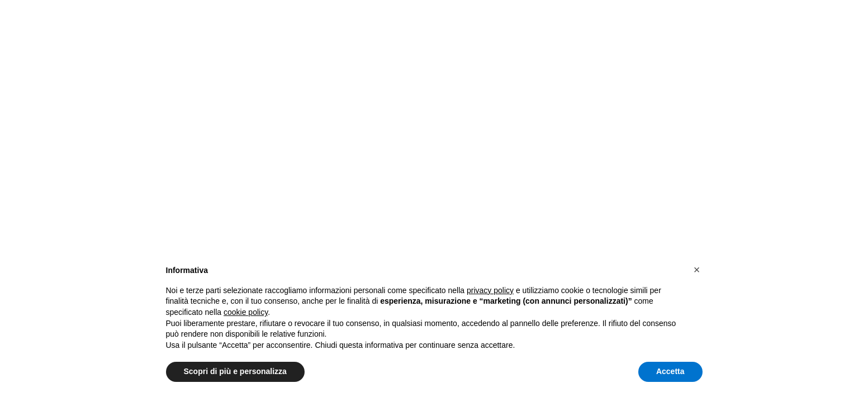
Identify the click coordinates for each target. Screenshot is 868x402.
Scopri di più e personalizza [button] (235, 371)
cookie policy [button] (246, 312)
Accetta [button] (670, 371)
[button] (697, 270)
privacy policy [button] (490, 290)
